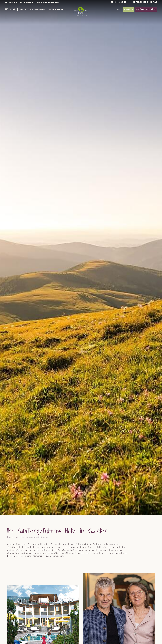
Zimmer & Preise (55, 9)
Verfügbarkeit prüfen (146, 9)
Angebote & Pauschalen (32, 9)
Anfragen (128, 9)
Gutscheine (11, 2)
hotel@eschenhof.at (143, 2)
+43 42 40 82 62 (117, 2)
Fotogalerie (27, 2)
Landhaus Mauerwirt (48, 2)
